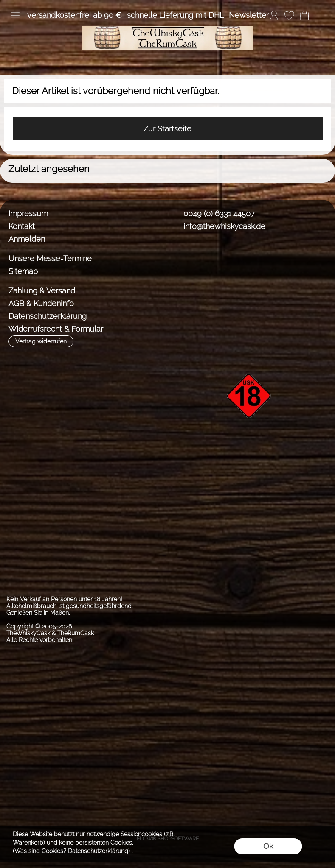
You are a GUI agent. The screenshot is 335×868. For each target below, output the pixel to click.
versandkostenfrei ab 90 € (75, 15)
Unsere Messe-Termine (50, 258)
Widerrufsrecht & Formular (56, 329)
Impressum (28, 214)
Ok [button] (268, 846)
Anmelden (27, 239)
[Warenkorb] (304, 15)
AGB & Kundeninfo (41, 303)
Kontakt (22, 226)
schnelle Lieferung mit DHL (175, 15)
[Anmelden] (274, 15)
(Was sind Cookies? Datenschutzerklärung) (71, 851)
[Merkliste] (289, 15)
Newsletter (249, 15)
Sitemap (23, 271)
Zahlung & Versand (42, 291)
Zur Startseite (167, 129)
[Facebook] (180, 257)
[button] (15, 15)
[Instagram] (203, 257)
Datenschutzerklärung (48, 316)
